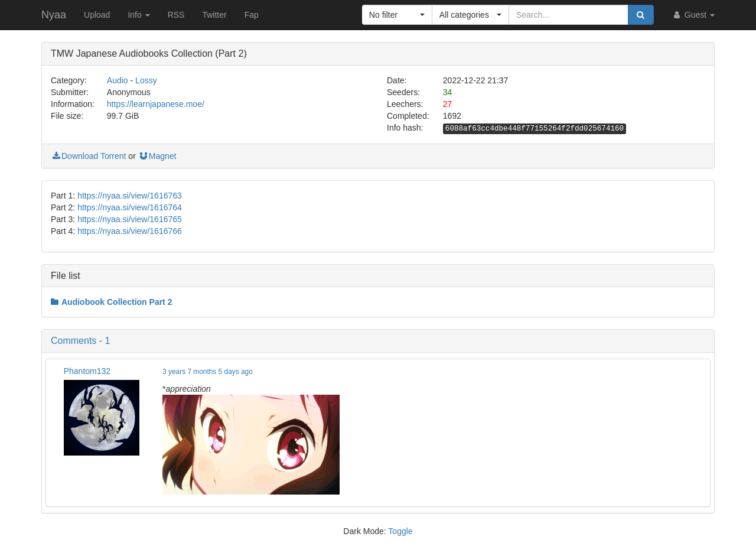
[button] (397, 15)
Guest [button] (693, 15)
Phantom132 (87, 371)
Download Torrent (88, 156)
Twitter (214, 15)
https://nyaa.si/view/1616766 (130, 231)
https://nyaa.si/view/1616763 (130, 196)
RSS (176, 15)
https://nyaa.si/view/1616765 (130, 219)
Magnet (157, 156)
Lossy (146, 80)
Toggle (400, 531)
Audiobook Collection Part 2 (111, 302)
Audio (118, 80)
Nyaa (54, 15)
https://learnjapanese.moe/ (156, 104)
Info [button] (139, 15)
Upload (97, 15)
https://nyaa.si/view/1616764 (130, 207)
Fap (252, 15)
